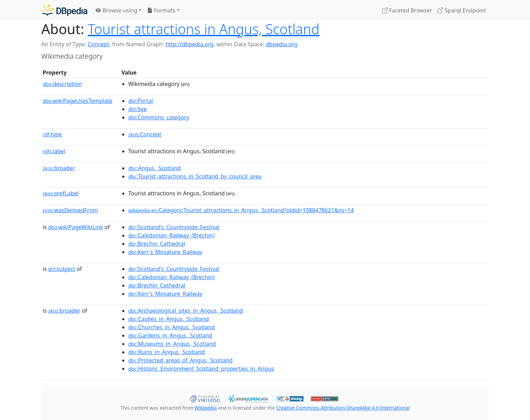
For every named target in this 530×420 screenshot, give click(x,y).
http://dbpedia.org (189, 44)
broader (59, 168)
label (54, 151)
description (62, 84)
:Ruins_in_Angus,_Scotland (167, 352)
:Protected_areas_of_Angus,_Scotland (181, 360)
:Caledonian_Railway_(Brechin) (172, 235)
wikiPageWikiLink (75, 227)
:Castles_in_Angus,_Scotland (169, 319)
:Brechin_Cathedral (157, 244)
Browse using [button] (117, 10)
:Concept (145, 134)
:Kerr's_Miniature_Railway (166, 252)
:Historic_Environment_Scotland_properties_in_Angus (201, 369)
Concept (98, 44)
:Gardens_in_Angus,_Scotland (170, 335)
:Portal (141, 101)
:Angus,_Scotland (155, 168)
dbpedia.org (282, 44)
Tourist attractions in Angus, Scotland (204, 29)
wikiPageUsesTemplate (78, 101)
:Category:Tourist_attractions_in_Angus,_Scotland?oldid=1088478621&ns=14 (241, 210)
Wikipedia (205, 408)
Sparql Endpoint (462, 10)
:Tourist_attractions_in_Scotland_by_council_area (195, 176)
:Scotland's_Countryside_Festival (174, 227)
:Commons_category (159, 117)
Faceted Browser (407, 10)
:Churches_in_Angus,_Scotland (172, 327)
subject (61, 269)
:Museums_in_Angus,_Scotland (172, 344)
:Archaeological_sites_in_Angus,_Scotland (186, 311)
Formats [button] (161, 10)
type (52, 134)
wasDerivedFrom (70, 210)
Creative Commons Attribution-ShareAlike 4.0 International (343, 408)
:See (138, 109)
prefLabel (61, 193)
